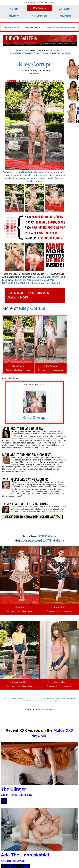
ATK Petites (65, 16)
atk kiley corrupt (10, 698)
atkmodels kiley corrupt (31, 701)
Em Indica (59, 607)
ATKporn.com (48, 710)
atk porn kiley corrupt (49, 701)
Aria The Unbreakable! (25, 855)
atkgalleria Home (11, 27)
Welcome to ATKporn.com (39, 3)
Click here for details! (56, 511)
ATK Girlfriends (39, 16)
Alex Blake (59, 682)
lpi (4, 801)
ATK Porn (14, 9)
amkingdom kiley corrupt (66, 698)
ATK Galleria (39, 8)
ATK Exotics (65, 9)
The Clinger (13, 789)
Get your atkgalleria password (61, 27)
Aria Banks (8, 861)
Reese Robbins (20, 682)
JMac (21, 861)
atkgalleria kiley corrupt (26, 698)
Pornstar (40, 385)
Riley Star (20, 607)
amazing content (34, 181)
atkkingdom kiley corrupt (46, 698)
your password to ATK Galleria (42, 541)
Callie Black (9, 795)
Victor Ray (26, 795)
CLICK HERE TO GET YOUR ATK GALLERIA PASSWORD (40, 54)
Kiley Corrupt (34, 64)
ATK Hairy (14, 16)
